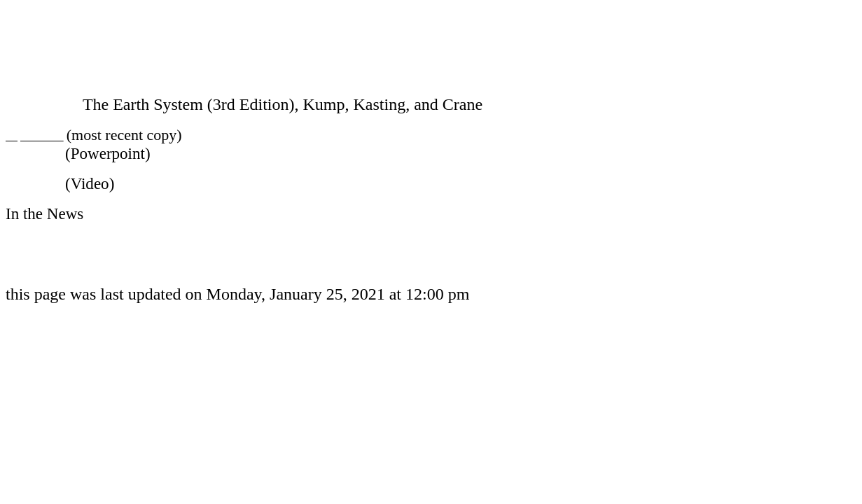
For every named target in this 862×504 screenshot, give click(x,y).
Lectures (33, 153)
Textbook (37, 104)
